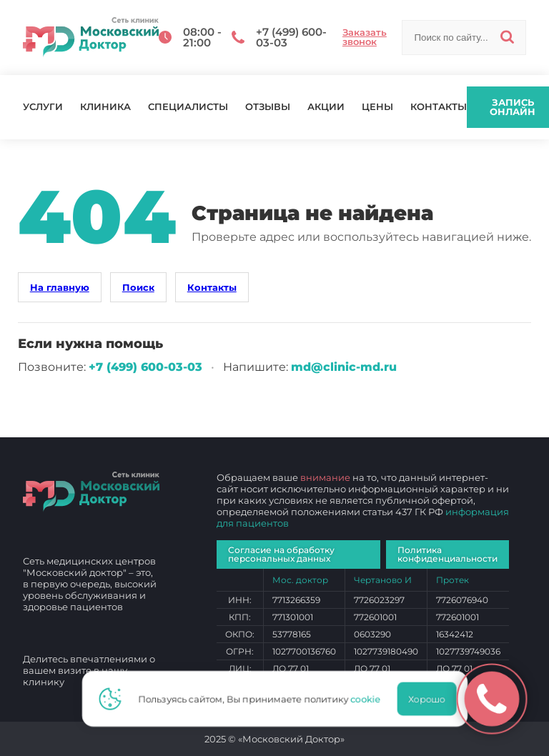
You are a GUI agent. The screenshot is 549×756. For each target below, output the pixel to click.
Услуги (43, 107)
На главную (60, 287)
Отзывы (268, 107)
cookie (370, 699)
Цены (377, 107)
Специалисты (188, 107)
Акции (326, 107)
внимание (325, 477)
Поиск (138, 287)
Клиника (105, 107)
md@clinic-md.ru (344, 367)
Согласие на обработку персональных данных (281, 554)
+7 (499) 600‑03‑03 (145, 367)
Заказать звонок (365, 37)
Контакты (439, 107)
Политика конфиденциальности (447, 554)
